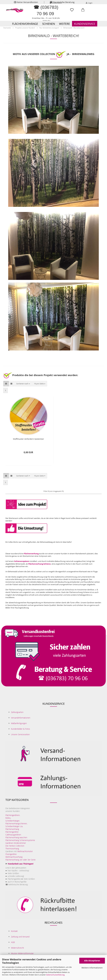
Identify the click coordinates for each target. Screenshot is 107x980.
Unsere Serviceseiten (20, 734)
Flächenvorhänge (25, 24)
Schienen (49, 24)
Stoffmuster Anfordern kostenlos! (28, 439)
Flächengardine (12, 832)
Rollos (8, 818)
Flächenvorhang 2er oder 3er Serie (20, 860)
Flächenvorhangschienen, (16, 823)
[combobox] (23, 384)
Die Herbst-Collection (15, 846)
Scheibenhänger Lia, (14, 826)
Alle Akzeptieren (92, 961)
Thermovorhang (12, 849)
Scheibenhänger (12, 821)
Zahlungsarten (17, 712)
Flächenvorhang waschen (16, 837)
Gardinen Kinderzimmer (16, 843)
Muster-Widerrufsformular (22, 953)
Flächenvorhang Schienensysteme (20, 840)
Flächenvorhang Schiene (39, 564)
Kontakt (14, 931)
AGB (13, 942)
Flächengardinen (13, 815)
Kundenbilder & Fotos (20, 729)
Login (89, 3)
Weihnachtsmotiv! (25, 851)
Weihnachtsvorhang (14, 857)
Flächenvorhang (31, 554)
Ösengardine (11, 854)
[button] (83, 11)
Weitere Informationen (92, 968)
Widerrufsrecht (17, 948)
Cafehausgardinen (13, 835)
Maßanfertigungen (19, 723)
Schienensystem (22, 561)
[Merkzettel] (72, 11)
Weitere (65, 24)
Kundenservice (85, 24)
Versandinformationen (21, 718)
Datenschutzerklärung (55, 975)
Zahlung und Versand (20, 937)
